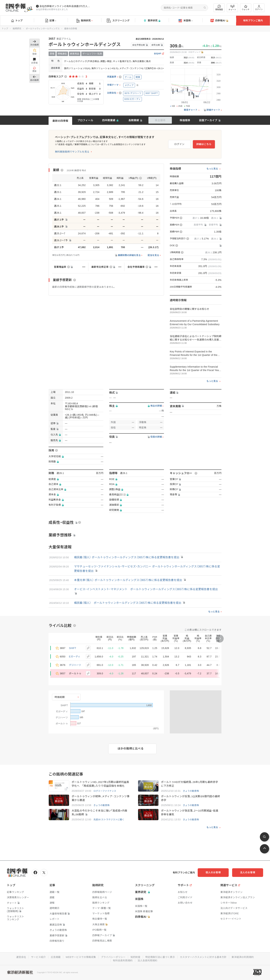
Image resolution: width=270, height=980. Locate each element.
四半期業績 (109, 120)
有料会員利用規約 (123, 961)
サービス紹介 (38, 957)
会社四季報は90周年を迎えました (52, 9)
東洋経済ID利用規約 (243, 957)
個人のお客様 (213, 872)
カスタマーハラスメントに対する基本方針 (203, 957)
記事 (51, 21)
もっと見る (212, 169)
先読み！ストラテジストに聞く (109, 820)
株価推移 (185, 120)
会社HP (158, 54)
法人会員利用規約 (147, 961)
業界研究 (152, 21)
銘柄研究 (84, 21)
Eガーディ (75, 657)
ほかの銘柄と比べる (131, 749)
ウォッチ (246, 8)
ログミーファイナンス (105, 791)
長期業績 (134, 120)
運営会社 (21, 957)
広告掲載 (56, 957)
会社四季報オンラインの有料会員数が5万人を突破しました (65, 6)
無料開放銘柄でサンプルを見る (72, 152)
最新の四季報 (60, 121)
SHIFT (73, 648)
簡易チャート (191, 110)
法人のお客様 (248, 872)
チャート (232, 8)
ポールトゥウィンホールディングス (43, 29)
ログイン (259, 8)
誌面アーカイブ (208, 120)
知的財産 (135, 957)
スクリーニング (118, 21)
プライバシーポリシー (113, 957)
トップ (17, 21)
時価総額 (60, 697)
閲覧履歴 (219, 8)
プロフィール (85, 120)
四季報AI (219, 21)
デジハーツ (75, 665)
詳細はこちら (204, 144)
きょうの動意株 (191, 791)
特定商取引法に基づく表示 (160, 957)
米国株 (186, 21)
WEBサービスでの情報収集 (81, 957)
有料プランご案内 (253, 21)
